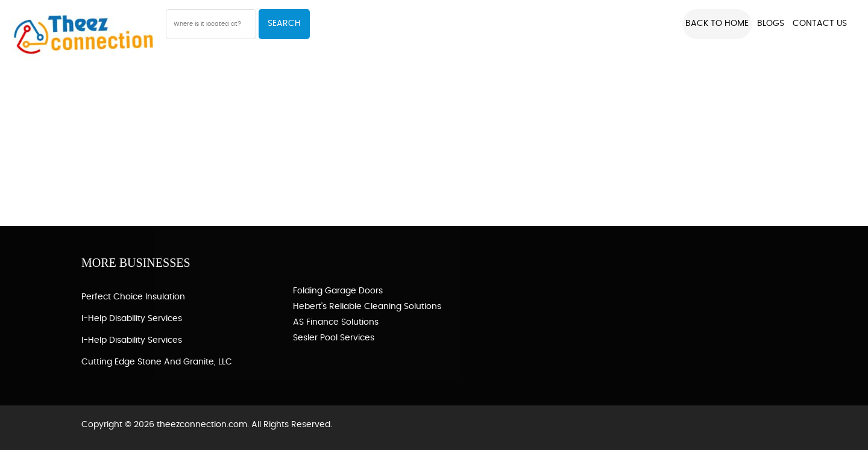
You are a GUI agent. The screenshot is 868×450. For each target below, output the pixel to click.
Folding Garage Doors (338, 291)
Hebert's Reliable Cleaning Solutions (367, 307)
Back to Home (717, 23)
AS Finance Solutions (336, 322)
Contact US (820, 23)
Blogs (771, 23)
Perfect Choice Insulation (133, 297)
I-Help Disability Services (132, 319)
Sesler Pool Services (334, 338)
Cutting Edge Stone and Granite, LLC (157, 362)
